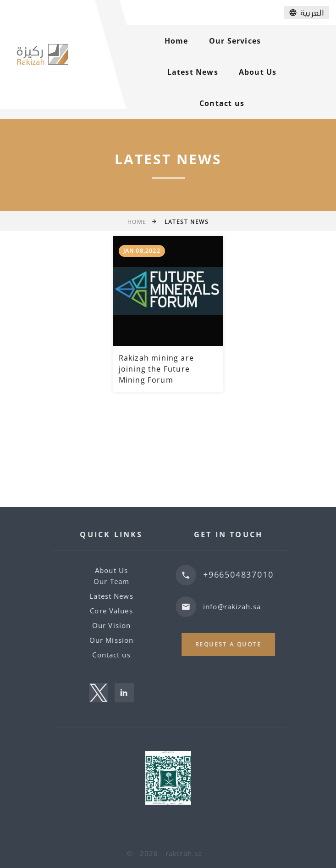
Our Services (235, 41)
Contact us (222, 103)
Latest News (193, 72)
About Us (258, 72)
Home (176, 41)
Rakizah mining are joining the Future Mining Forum (157, 369)
